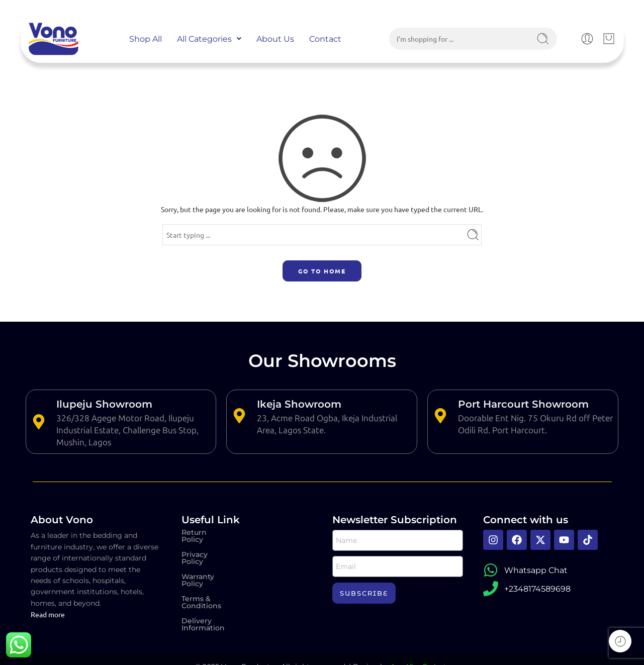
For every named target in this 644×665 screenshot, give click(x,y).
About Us (275, 39)
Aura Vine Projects (420, 651)
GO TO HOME (322, 271)
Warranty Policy (210, 562)
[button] (209, 39)
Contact (325, 39)
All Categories (209, 39)
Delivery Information (219, 593)
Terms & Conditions (217, 578)
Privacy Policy (206, 547)
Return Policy (206, 532)
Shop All (146, 39)
